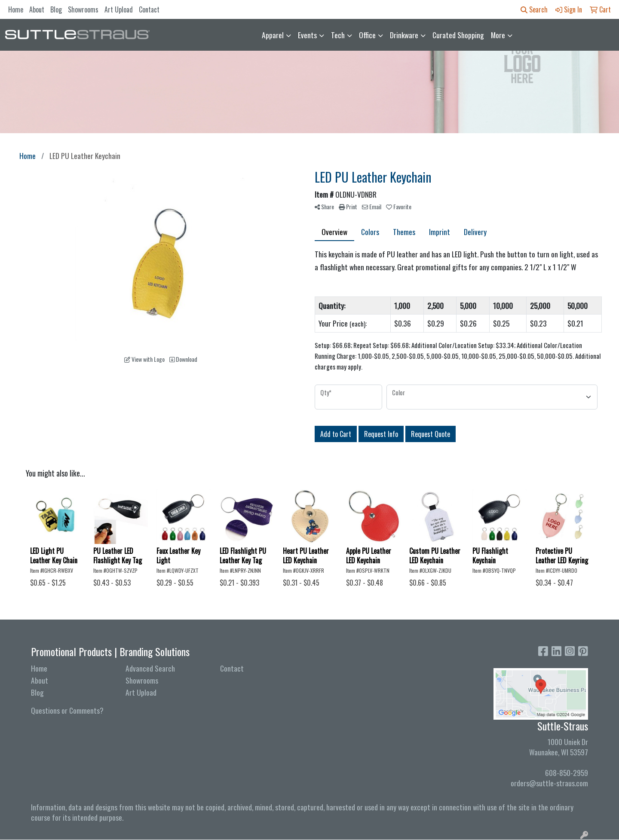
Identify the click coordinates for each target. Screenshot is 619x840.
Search (534, 9)
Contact (149, 9)
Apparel (273, 35)
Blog (56, 9)
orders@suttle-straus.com (549, 783)
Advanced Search (150, 668)
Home (16, 9)
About (37, 9)
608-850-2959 (567, 773)
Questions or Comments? (67, 710)
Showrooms (83, 9)
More (498, 35)
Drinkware (404, 35)
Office (367, 35)
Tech (338, 35)
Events (307, 35)
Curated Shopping (458, 35)
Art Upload (119, 9)
